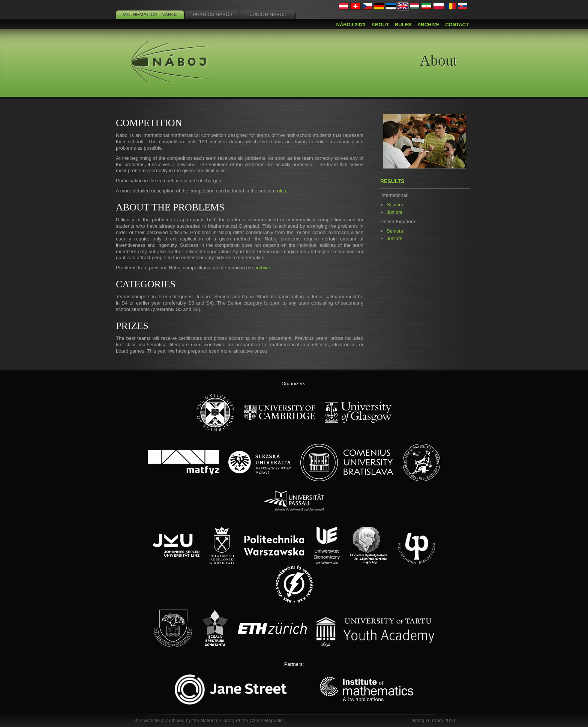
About (380, 25)
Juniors (394, 212)
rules (281, 191)
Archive (428, 25)
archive (262, 268)
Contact (457, 25)
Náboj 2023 (351, 25)
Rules (403, 25)
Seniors (395, 205)
